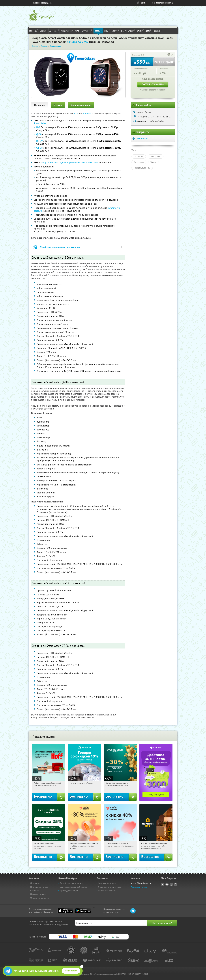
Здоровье (54, 31)
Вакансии (35, 891)
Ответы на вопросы (40, 898)
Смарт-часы (139, 156)
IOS (76, 113)
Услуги (116, 31)
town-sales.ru (142, 139)
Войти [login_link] (143, 3)
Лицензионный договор (110, 887)
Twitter (171, 884)
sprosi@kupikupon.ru (141, 883)
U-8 (38, 127)
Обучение (87, 31)
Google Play (83, 911)
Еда (36, 31)
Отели (140, 31)
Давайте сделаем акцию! (72, 883)
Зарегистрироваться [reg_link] (165, 3)
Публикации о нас (39, 887)
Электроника (156, 156)
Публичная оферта (107, 891)
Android (88, 113)
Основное (39, 105)
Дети (148, 31)
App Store (65, 911)
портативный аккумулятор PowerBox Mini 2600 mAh (70, 162)
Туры (107, 31)
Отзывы (58, 105)
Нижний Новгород (40, 3)
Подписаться (71, 971)
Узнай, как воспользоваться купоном (60, 247)
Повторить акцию (153, 84)
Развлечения (67, 31)
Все (30, 31)
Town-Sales (40, 123)
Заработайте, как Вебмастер (74, 887)
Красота (44, 31)
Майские (157, 31)
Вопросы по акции (81, 105)
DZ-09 (39, 141)
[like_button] (169, 55)
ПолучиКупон (128, 31)
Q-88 (39, 134)
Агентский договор (107, 883)
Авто (78, 31)
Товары (98, 31)
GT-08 (39, 148)
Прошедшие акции (69, 891)
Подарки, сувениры (142, 168)
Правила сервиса (38, 894)
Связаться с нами (139, 887)
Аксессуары (139, 162)
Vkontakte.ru (167, 884)
